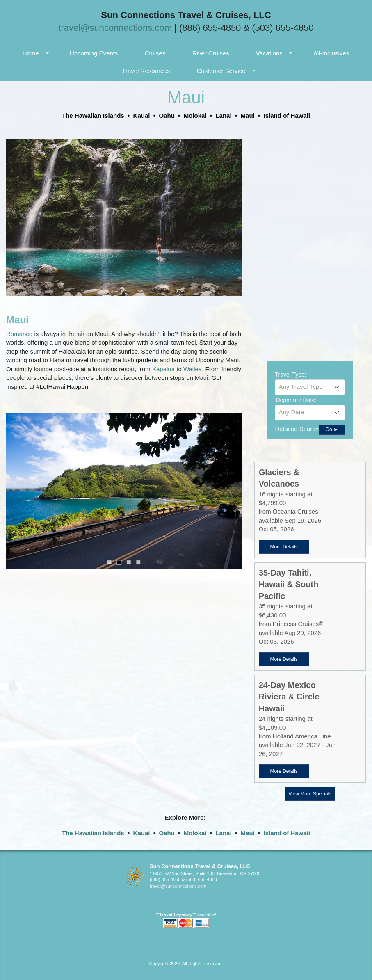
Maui (248, 833)
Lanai (223, 833)
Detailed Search (297, 429)
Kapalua (164, 369)
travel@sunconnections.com (115, 28)
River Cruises (211, 53)
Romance (20, 334)
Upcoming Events (94, 53)
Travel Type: (290, 375)
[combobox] (310, 387)
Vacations (269, 53)
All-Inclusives (331, 53)
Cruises (155, 53)
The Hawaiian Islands (93, 833)
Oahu (167, 833)
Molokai (195, 833)
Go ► (332, 429)
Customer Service (221, 71)
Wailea (193, 369)
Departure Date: (296, 400)
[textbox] (310, 387)
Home (31, 53)
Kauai (142, 833)
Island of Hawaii (287, 833)
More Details (284, 547)
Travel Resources (146, 71)
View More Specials (310, 794)
